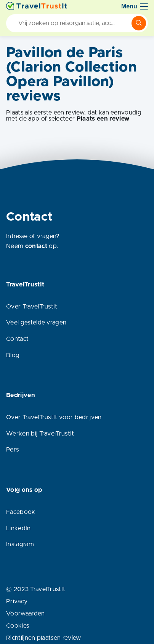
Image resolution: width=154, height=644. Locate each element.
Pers (12, 450)
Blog (13, 355)
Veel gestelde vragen (36, 323)
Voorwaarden (26, 614)
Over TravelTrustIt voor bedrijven (54, 417)
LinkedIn (18, 528)
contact (36, 246)
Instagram (20, 544)
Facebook (21, 512)
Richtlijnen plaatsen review (44, 638)
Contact (17, 339)
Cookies (18, 626)
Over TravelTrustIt (32, 307)
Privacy (17, 601)
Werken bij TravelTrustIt (40, 434)
